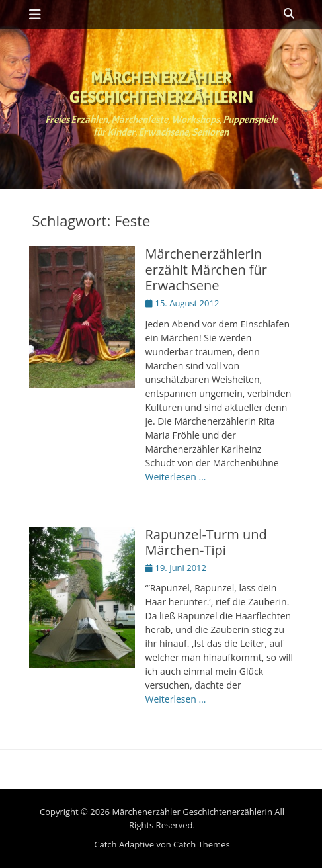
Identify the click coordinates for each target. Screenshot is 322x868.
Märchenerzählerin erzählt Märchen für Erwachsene (207, 270)
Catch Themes (202, 844)
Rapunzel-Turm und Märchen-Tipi (206, 542)
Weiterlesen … (176, 477)
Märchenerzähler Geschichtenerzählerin (161, 88)
